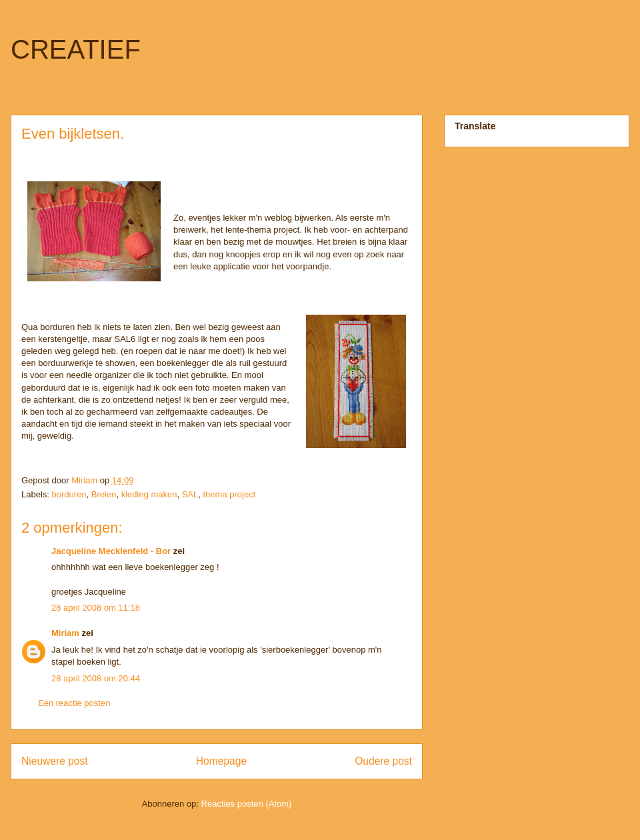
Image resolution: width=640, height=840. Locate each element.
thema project (230, 494)
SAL (190, 494)
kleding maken (149, 494)
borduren (69, 494)
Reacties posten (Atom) (247, 804)
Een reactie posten (74, 703)
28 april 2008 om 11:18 (96, 608)
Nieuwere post (55, 761)
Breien (104, 494)
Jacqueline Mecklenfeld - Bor (111, 551)
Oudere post (383, 761)
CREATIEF (76, 49)
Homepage (221, 761)
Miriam (65, 633)
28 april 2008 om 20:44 (96, 678)
